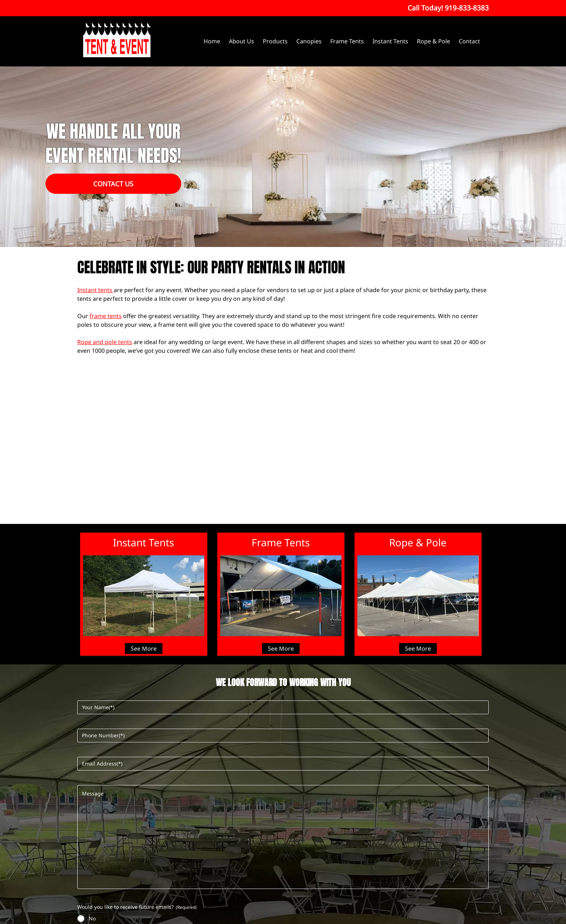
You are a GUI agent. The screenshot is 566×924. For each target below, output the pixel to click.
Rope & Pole (434, 41)
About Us (241, 41)
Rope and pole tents (105, 342)
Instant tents (95, 290)
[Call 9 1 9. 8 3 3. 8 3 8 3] (467, 8)
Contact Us (113, 184)
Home (212, 41)
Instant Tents (390, 41)
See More (144, 648)
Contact (469, 41)
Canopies (309, 41)
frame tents (106, 316)
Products (275, 41)
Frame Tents (347, 41)
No (92, 918)
